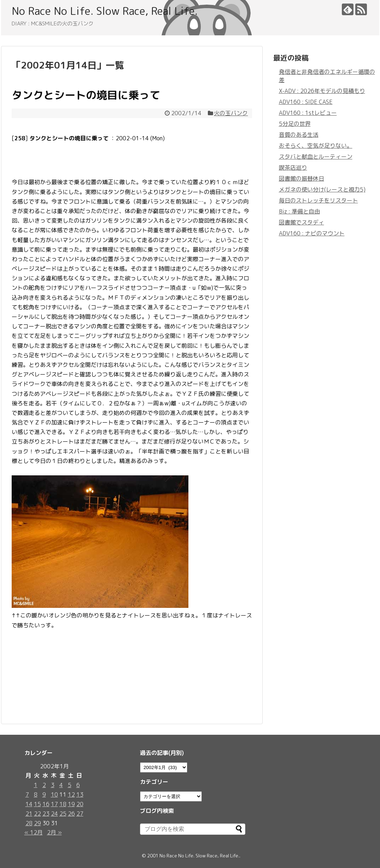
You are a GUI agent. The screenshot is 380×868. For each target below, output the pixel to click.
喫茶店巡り (293, 168)
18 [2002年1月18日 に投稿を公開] (63, 804)
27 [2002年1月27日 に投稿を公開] (80, 814)
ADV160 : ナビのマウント (312, 233)
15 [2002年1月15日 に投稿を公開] (37, 804)
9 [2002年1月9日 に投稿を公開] (44, 794)
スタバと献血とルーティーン (316, 157)
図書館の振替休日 (302, 178)
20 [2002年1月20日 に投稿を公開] (80, 804)
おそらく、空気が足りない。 (316, 146)
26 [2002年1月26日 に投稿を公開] (71, 814)
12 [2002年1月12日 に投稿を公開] (71, 794)
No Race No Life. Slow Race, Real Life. (105, 11)
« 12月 (34, 832)
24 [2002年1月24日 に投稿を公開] (54, 814)
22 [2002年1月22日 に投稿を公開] (37, 814)
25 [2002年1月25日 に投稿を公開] (63, 814)
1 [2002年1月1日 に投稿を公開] (36, 785)
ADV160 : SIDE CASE (306, 102)
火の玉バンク (231, 113)
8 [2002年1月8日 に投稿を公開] (36, 794)
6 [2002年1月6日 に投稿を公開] (78, 785)
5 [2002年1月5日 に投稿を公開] (70, 785)
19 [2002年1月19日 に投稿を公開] (71, 804)
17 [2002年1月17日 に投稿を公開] (54, 804)
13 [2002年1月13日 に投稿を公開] (80, 794)
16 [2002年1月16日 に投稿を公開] (46, 804)
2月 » (54, 832)
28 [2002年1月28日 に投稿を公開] (29, 823)
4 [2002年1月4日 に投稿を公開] (61, 785)
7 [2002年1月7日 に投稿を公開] (27, 794)
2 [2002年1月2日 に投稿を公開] (44, 785)
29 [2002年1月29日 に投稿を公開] (37, 823)
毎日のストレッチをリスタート (318, 200)
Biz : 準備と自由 (299, 211)
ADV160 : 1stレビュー (308, 113)
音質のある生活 (299, 135)
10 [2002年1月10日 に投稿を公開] (54, 794)
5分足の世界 (295, 124)
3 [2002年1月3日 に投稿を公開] (53, 785)
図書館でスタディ (302, 222)
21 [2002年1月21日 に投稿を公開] (29, 814)
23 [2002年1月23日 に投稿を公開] (46, 814)
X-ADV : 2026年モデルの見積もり (322, 91)
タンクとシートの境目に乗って (86, 95)
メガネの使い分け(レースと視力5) (322, 189)
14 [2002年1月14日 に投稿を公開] (29, 804)
